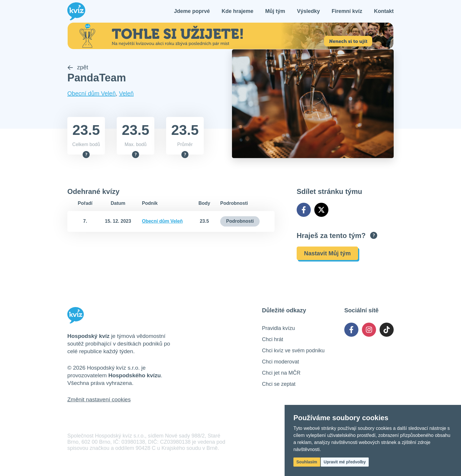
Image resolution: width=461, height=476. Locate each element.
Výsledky (308, 12)
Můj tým (275, 12)
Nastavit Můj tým (327, 254)
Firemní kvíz (347, 12)
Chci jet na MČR (281, 374)
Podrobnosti (240, 222)
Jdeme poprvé (192, 12)
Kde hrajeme (238, 12)
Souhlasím (307, 462)
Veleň (126, 95)
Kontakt (384, 12)
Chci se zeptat (279, 385)
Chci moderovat (280, 363)
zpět (78, 68)
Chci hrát (273, 341)
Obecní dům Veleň (92, 95)
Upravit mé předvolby (345, 462)
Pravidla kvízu (278, 329)
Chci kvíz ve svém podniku (293, 352)
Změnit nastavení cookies (99, 401)
